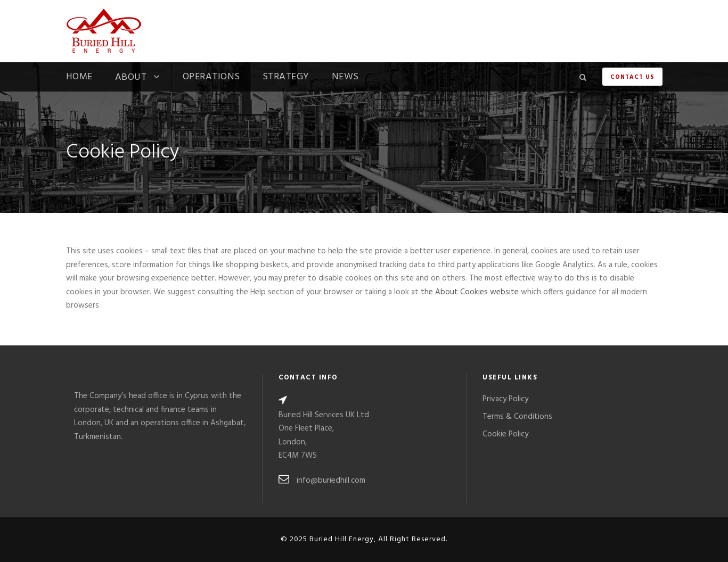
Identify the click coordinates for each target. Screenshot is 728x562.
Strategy (286, 78)
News (345, 78)
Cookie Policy (505, 434)
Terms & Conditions (517, 417)
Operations (211, 78)
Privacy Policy (505, 399)
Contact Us (632, 77)
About (131, 78)
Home (79, 78)
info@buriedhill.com (331, 481)
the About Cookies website (470, 292)
